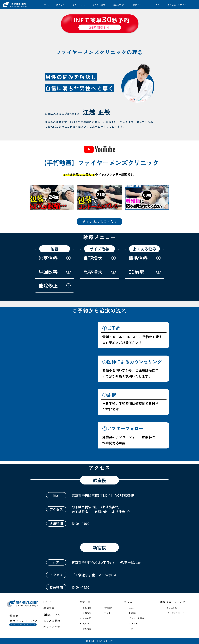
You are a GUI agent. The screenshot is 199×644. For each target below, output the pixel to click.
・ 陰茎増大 (85, 629)
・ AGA (130, 608)
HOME (46, 5)
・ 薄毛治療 (107, 608)
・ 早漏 (130, 629)
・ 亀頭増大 (85, 623)
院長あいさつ (119, 5)
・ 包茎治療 (85, 608)
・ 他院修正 (85, 618)
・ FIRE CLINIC (170, 608)
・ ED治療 (106, 613)
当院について (79, 5)
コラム (157, 5)
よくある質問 (99, 5)
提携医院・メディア (177, 5)
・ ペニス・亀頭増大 (136, 618)
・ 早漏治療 (85, 613)
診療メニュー (140, 5)
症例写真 (61, 5)
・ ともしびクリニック (173, 613)
